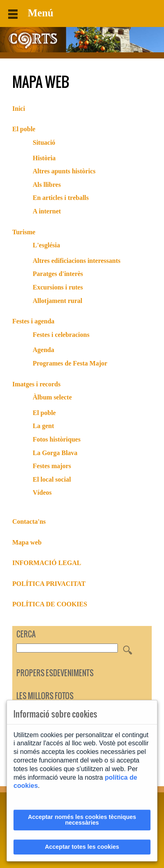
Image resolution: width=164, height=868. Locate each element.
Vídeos (42, 492)
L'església (46, 245)
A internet (47, 211)
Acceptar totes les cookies (82, 847)
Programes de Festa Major (70, 363)
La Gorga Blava (55, 453)
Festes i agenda (33, 321)
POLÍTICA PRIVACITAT (49, 584)
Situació (44, 142)
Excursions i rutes (58, 287)
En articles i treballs (61, 198)
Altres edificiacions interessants (77, 261)
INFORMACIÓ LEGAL (47, 563)
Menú (31, 13)
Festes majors (52, 466)
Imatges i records (36, 384)
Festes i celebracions (61, 335)
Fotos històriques (57, 439)
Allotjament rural (57, 301)
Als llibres (47, 185)
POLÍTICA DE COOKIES (50, 604)
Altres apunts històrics (64, 171)
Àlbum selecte (52, 397)
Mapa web (27, 542)
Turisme (24, 232)
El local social (52, 479)
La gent (43, 426)
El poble (24, 129)
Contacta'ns (29, 521)
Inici (19, 109)
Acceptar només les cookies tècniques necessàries (82, 820)
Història (44, 158)
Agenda (43, 350)
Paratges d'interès (58, 274)
